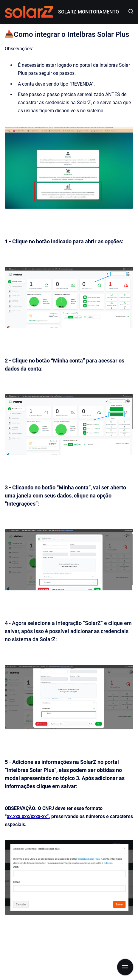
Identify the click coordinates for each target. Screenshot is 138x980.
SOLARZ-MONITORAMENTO (89, 12)
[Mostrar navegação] (125, 967)
